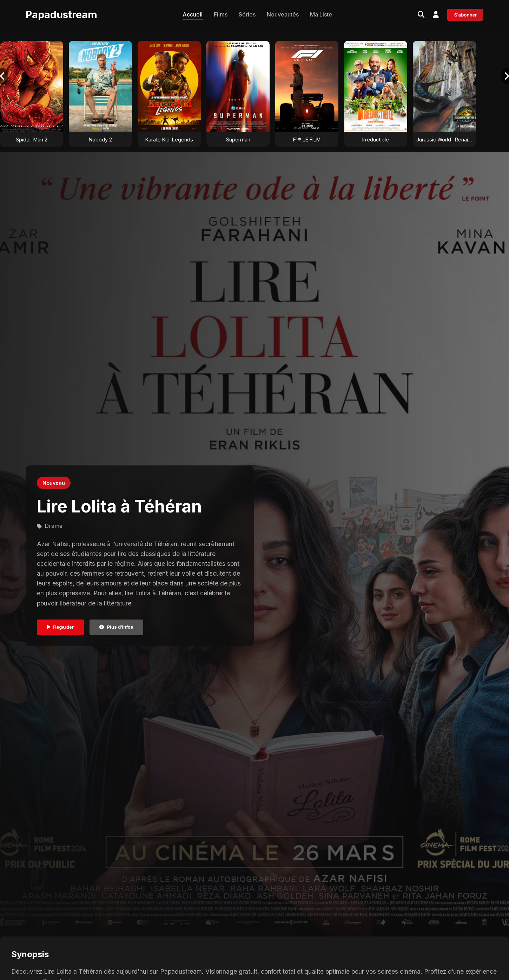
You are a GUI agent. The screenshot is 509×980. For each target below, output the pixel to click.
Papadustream (61, 15)
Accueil (193, 14)
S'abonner (466, 15)
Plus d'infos (116, 627)
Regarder (60, 627)
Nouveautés (283, 14)
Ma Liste (321, 14)
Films (221, 14)
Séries (247, 14)
